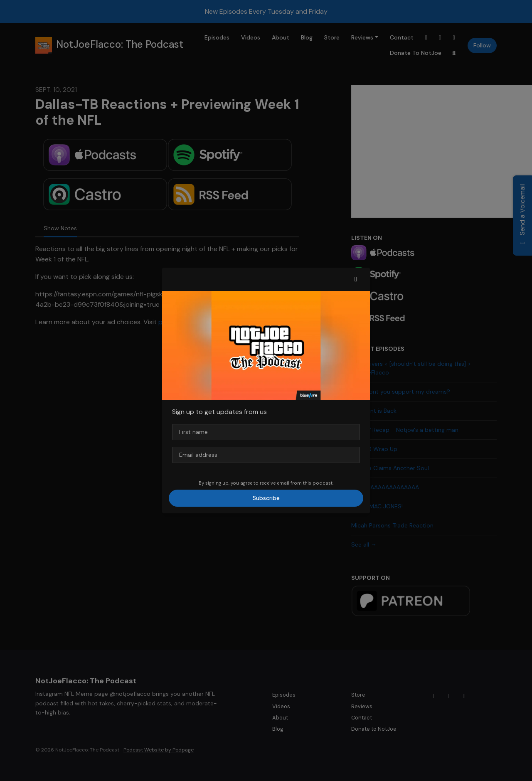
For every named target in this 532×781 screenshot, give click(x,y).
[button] (356, 279)
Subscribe (266, 498)
